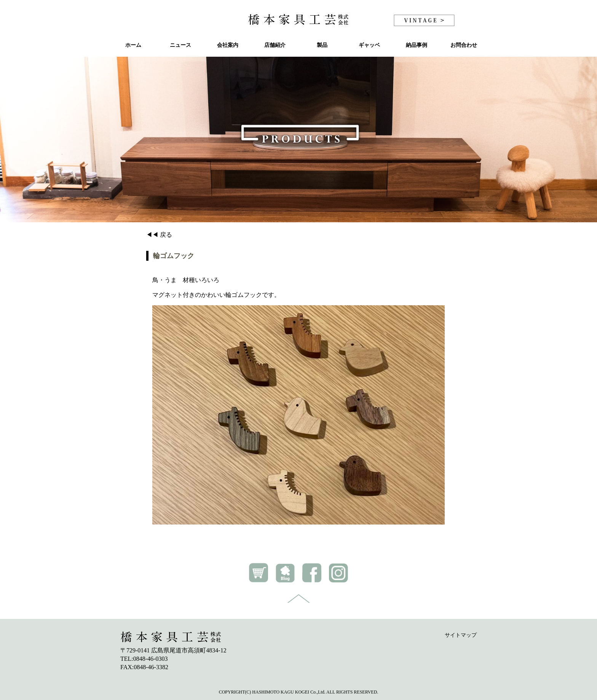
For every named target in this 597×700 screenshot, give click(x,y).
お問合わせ (464, 45)
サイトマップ (461, 635)
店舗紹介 (275, 45)
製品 (322, 45)
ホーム (133, 45)
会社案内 (228, 45)
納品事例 (417, 45)
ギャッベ (369, 45)
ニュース (180, 45)
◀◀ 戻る (159, 235)
